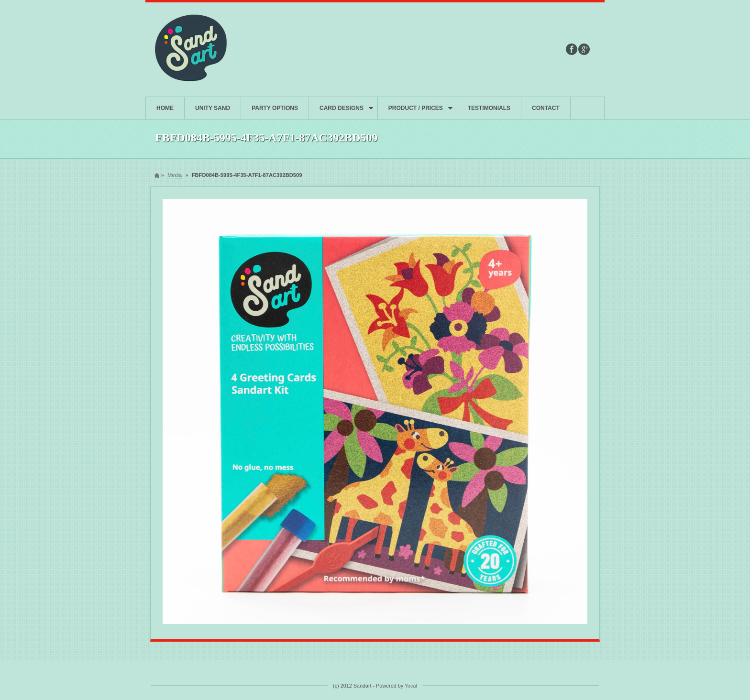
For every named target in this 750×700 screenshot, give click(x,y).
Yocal (411, 686)
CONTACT (546, 108)
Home (157, 175)
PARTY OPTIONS (275, 108)
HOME (165, 108)
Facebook (572, 49)
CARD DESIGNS (341, 112)
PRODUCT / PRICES (415, 112)
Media (175, 175)
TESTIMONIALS (489, 108)
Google (584, 49)
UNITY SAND (213, 108)
